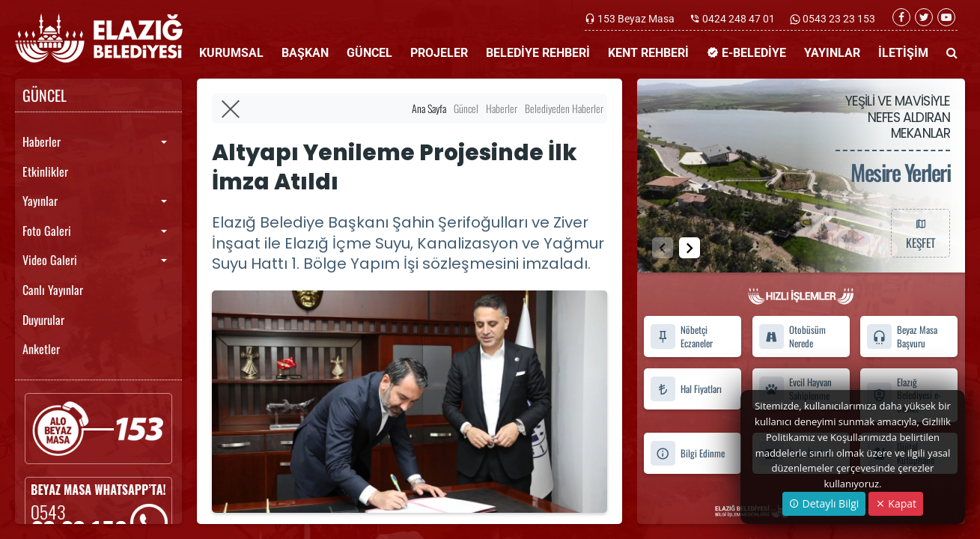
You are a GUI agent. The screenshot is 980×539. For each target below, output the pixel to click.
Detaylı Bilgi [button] (824, 503)
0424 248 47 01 (739, 19)
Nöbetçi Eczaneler (681, 337)
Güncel (466, 108)
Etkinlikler (45, 171)
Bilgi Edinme (687, 453)
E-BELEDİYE (746, 53)
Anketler (41, 349)
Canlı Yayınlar (53, 290)
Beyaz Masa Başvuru (902, 337)
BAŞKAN (305, 53)
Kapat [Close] (896, 503)
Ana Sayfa (429, 108)
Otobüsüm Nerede (792, 337)
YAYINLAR (832, 53)
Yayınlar (40, 201)
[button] (690, 248)
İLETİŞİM (903, 53)
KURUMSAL (231, 53)
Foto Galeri (47, 231)
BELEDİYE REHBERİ (538, 53)
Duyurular (43, 320)
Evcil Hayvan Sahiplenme (795, 389)
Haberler (42, 141)
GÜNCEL (369, 53)
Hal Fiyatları (686, 389)
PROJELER (439, 53)
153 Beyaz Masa (636, 19)
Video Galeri (50, 260)
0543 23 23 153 (838, 19)
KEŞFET (920, 233)
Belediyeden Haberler (564, 108)
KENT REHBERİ (648, 53)
